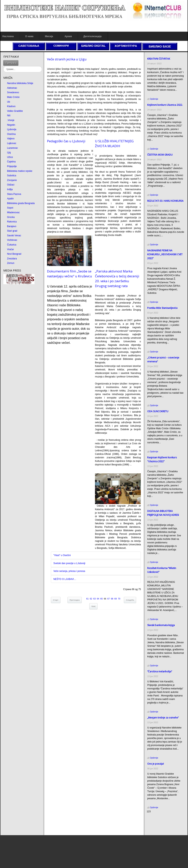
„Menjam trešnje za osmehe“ (163, 718)
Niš (9, 116)
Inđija (10, 189)
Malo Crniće (13, 97)
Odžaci (11, 185)
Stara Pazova (14, 194)
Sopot (10, 208)
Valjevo (11, 139)
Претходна (75, 600)
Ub (8, 102)
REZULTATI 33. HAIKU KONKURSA (165, 201)
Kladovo (11, 106)
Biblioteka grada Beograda (21, 203)
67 (109, 599)
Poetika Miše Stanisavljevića (162, 308)
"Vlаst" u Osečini (62, 555)
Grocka (11, 217)
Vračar (10, 249)
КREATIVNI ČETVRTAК (159, 59)
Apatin (10, 199)
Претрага (11, 63)
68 (112, 599)
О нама (29, 36)
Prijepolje (12, 166)
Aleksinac (12, 88)
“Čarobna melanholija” (160, 671)
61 (87, 599)
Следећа (130, 600)
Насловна (8, 36)
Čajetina (11, 162)
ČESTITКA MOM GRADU (160, 155)
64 (98, 599)
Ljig (9, 152)
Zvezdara (12, 259)
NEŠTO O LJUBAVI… (65, 579)
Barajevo (12, 226)
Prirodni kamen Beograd (159, 826)
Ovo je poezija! (156, 764)
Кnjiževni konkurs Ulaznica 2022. (165, 105)
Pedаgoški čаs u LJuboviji (66, 141)
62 (91, 599)
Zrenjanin (12, 180)
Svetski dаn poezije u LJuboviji (69, 563)
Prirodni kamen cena (157, 819)
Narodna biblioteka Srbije (20, 83)
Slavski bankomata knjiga (161, 625)
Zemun (11, 263)
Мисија (49, 36)
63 (95, 599)
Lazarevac (12, 148)
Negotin (11, 125)
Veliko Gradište (15, 111)
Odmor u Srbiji (154, 829)
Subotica (12, 176)
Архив (68, 36)
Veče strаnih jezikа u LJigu (67, 59)
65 (102, 599)
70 (119, 599)
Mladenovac (13, 212)
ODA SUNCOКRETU (158, 411)
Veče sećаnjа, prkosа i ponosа (69, 571)
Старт (56, 600)
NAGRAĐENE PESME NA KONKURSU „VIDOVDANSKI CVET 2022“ (165, 254)
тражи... (18, 60)
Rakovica (12, 222)
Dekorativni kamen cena (159, 822)
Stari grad (12, 231)
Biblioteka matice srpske (20, 171)
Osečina (11, 134)
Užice (10, 157)
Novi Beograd (14, 254)
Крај (93, 606)
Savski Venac (14, 236)
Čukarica (12, 245)
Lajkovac (12, 143)
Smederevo (13, 92)
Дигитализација (93, 36)
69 (116, 599)
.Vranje (11, 120)
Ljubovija (12, 129)
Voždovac (12, 240)
